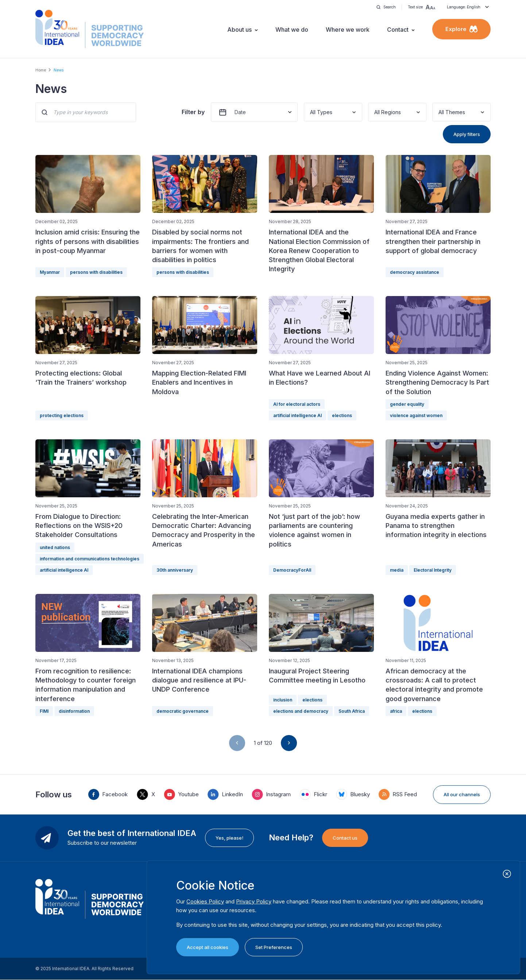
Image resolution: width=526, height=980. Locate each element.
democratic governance (183, 711)
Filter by (193, 112)
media (397, 570)
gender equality (407, 404)
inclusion (283, 700)
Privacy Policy (254, 901)
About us (239, 30)
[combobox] (311, 112)
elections (342, 415)
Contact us (345, 838)
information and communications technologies (90, 559)
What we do (292, 30)
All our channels (462, 794)
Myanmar (50, 272)
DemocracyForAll (292, 570)
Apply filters (467, 134)
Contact (398, 30)
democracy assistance (415, 272)
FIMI (44, 711)
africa (396, 711)
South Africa (352, 711)
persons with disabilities (96, 272)
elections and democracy (301, 711)
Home (41, 70)
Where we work (348, 30)
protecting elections (62, 415)
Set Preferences (274, 947)
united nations (55, 547)
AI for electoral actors (297, 404)
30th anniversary (175, 570)
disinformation (74, 711)
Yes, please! (229, 838)
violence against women (416, 415)
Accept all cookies (208, 947)
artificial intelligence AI (297, 415)
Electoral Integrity (433, 570)
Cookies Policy (205, 901)
